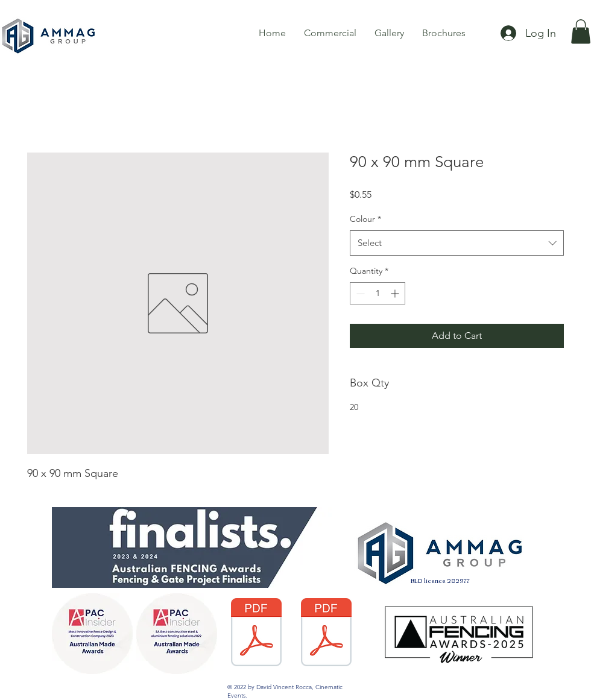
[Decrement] (359, 293)
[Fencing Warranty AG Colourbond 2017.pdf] (256, 634)
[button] (581, 32)
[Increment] (396, 293)
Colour (365, 219)
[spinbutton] (378, 293)
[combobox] (457, 243)
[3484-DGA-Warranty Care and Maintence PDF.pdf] (326, 634)
